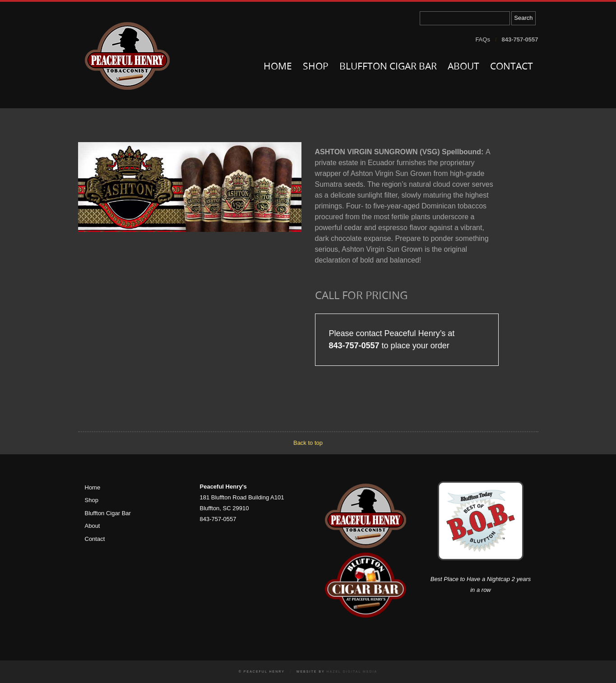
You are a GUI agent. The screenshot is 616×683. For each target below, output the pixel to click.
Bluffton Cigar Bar (388, 67)
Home (278, 67)
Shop (316, 67)
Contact (512, 67)
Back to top (308, 443)
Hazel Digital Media (352, 671)
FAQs (483, 39)
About (463, 67)
